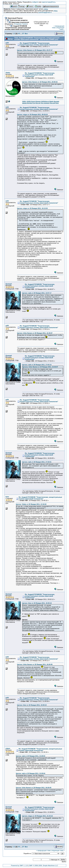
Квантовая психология (20, 22)
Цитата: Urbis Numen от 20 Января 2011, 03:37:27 (35, 50)
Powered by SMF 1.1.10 (19, 866)
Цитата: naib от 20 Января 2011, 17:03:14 (37, 365)
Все (26, 34)
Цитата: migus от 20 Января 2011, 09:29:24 (32, 115)
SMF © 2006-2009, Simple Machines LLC (43, 866)
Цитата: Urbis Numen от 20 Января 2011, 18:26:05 (35, 664)
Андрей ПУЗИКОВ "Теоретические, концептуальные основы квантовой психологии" (18, 28)
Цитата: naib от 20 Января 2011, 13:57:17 (37, 293)
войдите (35, 2)
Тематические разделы (19, 20)
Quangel (9, 284)
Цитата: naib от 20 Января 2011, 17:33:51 (37, 462)
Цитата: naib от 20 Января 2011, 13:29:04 (31, 756)
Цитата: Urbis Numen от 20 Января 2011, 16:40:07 (35, 333)
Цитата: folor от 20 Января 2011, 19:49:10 (37, 603)
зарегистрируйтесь (49, 2)
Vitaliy (8, 73)
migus (8, 748)
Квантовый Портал (15, 18)
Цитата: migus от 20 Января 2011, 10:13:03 (32, 208)
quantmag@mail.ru (45, 12)
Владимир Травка (21, 24)
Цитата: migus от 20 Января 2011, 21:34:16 (37, 816)
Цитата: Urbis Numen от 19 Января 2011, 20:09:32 (40, 82)
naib (7, 43)
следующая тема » (60, 28)
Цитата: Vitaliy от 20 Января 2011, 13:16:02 (31, 504)
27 (23, 34)
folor (7, 497)
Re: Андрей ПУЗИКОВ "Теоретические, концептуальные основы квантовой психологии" (39, 44)
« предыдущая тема (43, 850)
